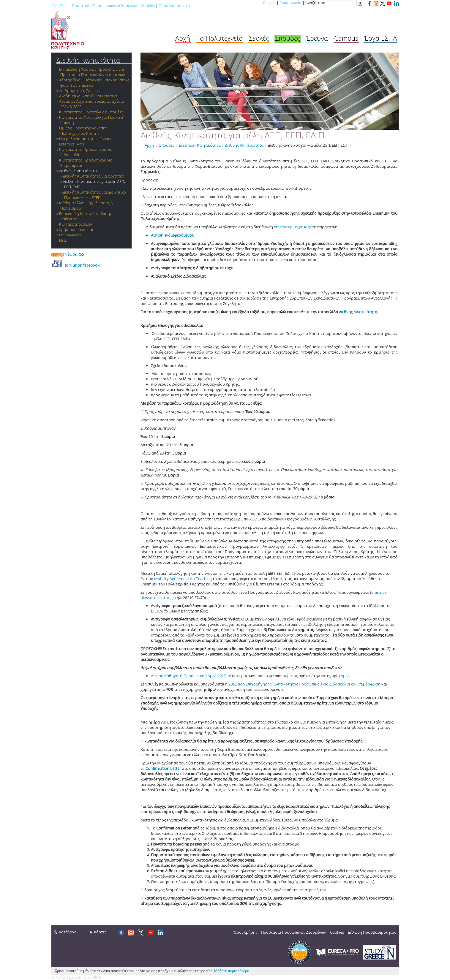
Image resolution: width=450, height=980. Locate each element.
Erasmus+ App (72, 144)
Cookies (148, 6)
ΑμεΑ (345, 676)
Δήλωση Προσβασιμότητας (372, 932)
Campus (346, 38)
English (269, 3)
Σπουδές (288, 38)
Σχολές (259, 38)
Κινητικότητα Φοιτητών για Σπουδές (91, 112)
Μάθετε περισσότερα (232, 971)
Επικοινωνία (290, 3)
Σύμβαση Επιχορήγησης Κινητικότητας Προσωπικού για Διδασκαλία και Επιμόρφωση (304, 684)
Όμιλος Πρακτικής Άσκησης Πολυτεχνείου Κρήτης (83, 131)
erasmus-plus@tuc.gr (293, 227)
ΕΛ (54, 6)
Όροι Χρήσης (245, 932)
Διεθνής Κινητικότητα (88, 60)
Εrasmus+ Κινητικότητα (200, 145)
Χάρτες (100, 932)
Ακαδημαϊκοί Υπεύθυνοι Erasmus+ (89, 96)
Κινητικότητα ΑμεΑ (76, 224)
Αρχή (183, 38)
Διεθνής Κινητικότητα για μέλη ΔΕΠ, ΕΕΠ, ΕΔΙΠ (308, 145)
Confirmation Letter (164, 768)
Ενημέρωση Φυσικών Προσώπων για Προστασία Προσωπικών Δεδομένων (92, 72)
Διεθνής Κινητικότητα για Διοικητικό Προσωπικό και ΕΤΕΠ (94, 195)
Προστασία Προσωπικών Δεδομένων (104, 6)
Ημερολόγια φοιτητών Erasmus (87, 139)
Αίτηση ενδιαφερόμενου (173, 235)
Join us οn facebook (82, 265)
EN (62, 6)
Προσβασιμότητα (174, 6)
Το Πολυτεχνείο (220, 38)
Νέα (63, 240)
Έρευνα (317, 38)
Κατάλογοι (68, 932)
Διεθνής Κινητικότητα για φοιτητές (93, 176)
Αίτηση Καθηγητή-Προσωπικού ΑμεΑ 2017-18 (191, 676)
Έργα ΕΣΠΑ (381, 38)
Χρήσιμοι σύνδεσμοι (77, 229)
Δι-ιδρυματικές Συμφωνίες (82, 91)
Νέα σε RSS (68, 254)
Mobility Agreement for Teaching (183, 579)
